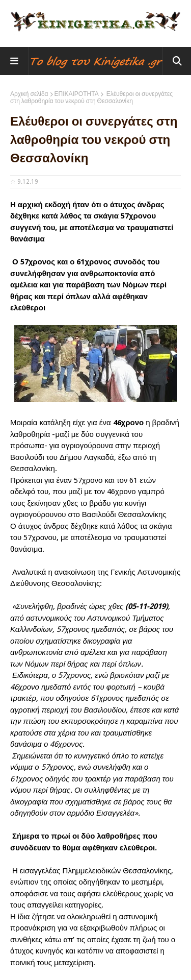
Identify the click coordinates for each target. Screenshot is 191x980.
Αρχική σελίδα (29, 94)
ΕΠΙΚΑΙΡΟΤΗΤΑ (77, 94)
